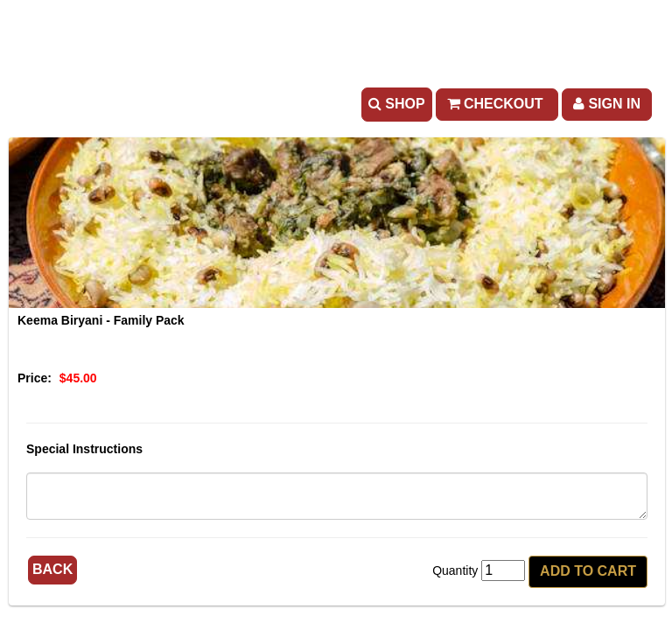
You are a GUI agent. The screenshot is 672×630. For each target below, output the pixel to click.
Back (52, 569)
